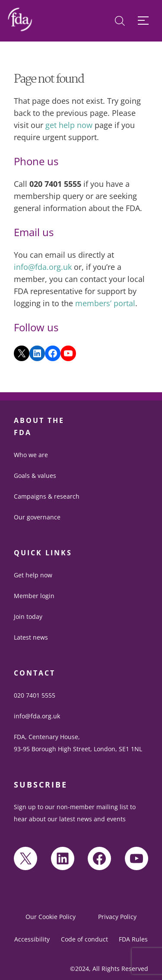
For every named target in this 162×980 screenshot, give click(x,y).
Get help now (33, 575)
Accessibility (32, 939)
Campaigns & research (47, 496)
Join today (28, 617)
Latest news (31, 637)
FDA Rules (133, 939)
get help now (69, 125)
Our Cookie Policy (51, 917)
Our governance (37, 517)
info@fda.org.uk (43, 267)
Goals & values (35, 476)
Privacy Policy (117, 917)
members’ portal (105, 303)
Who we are (31, 455)
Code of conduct (84, 939)
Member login (34, 596)
